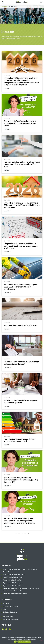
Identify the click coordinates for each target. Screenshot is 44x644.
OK (15, 642)
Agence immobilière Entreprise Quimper (15, 594)
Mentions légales (8, 616)
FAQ (4, 609)
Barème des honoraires (10, 612)
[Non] (42, 640)
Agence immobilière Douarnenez (13, 583)
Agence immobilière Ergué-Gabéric (13, 586)
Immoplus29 (5, 6)
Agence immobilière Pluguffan (12, 580)
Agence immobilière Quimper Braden (14, 574)
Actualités (6, 603)
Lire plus (7, 88)
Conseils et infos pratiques (11, 606)
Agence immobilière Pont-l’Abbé (13, 577)
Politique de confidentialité (11, 619)
